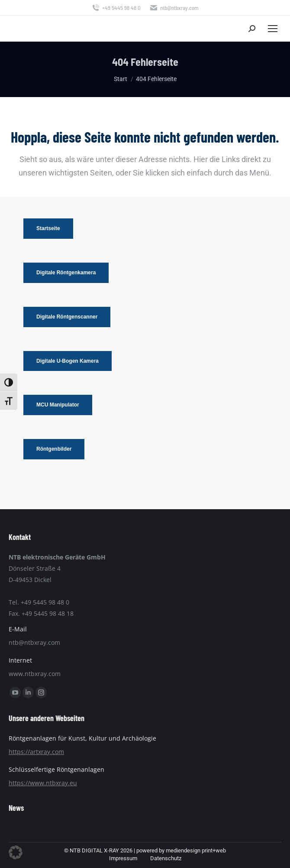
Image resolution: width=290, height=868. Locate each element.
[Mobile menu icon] (273, 29)
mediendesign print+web (196, 850)
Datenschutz (166, 858)
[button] (16, 852)
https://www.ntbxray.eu (43, 783)
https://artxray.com (36, 752)
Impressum (123, 858)
